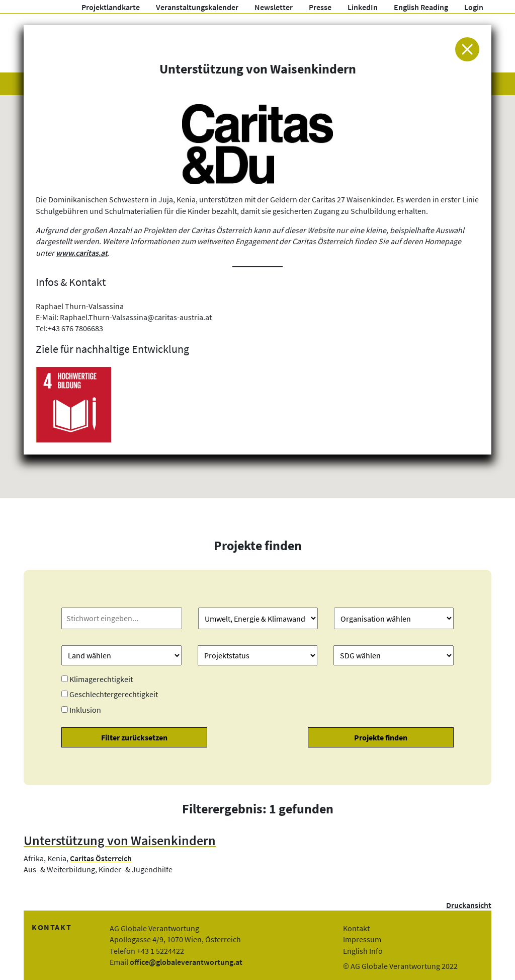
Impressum (362, 939)
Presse (320, 7)
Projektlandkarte (111, 7)
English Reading (421, 7)
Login (474, 7)
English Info (363, 951)
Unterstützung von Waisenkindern (120, 841)
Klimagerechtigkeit (101, 679)
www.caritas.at (82, 253)
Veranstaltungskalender (197, 7)
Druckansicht (469, 905)
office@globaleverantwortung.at (186, 962)
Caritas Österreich (101, 858)
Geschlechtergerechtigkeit (114, 694)
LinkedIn (363, 7)
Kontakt (356, 928)
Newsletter (274, 7)
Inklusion (85, 710)
